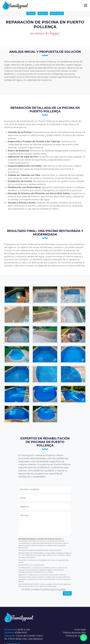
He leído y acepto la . (44, 589)
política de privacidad (54, 589)
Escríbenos (43, 13)
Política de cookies (76, 636)
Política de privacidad (74, 633)
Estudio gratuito (57, 13)
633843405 (21, 633)
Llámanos (31, 13)
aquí (54, 586)
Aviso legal (80, 630)
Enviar (67, 593)
